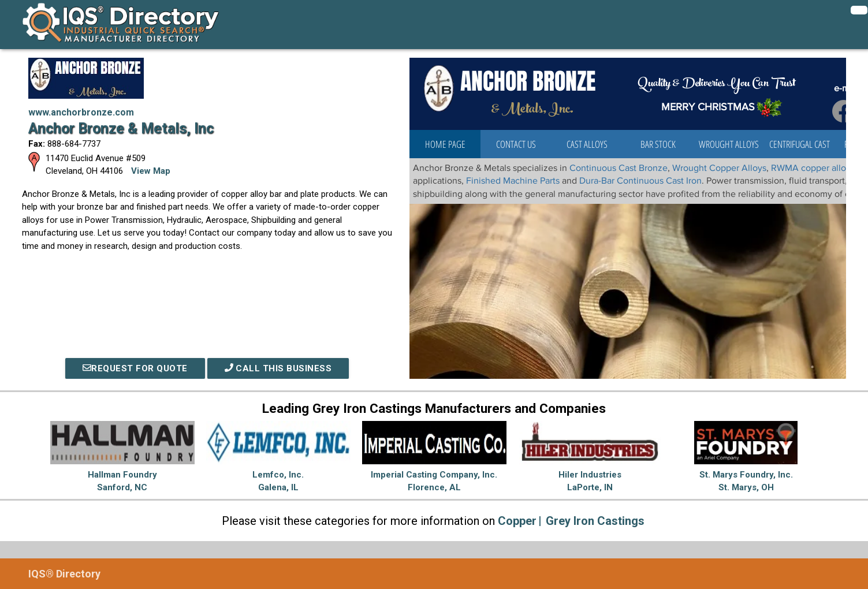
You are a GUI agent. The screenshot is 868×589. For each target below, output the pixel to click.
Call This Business (278, 368)
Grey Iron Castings (595, 521)
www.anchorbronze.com (81, 112)
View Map (151, 171)
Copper (517, 521)
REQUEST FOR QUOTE (135, 368)
